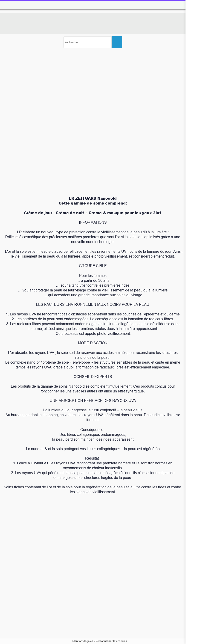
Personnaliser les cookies (111, 641)
